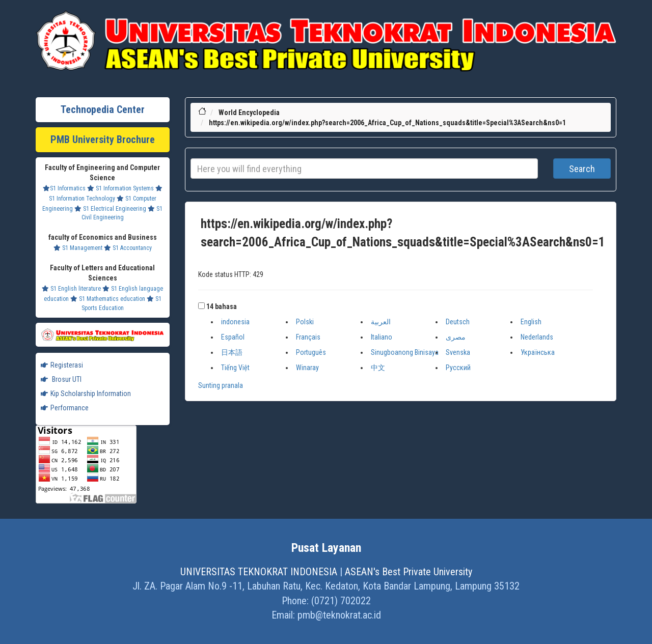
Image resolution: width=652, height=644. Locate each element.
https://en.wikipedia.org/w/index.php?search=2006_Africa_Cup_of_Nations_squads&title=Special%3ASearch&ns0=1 (387, 123)
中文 (378, 368)
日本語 (232, 352)
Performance (65, 408)
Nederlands (537, 337)
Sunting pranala (221, 385)
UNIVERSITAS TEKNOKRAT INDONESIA (259, 572)
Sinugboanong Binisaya (405, 352)
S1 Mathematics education (108, 299)
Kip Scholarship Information (86, 394)
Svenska (458, 352)
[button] (201, 306)
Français (308, 337)
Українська (538, 352)
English (531, 322)
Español (233, 337)
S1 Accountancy (128, 248)
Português (311, 352)
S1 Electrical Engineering (110, 209)
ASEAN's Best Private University (409, 572)
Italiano (382, 337)
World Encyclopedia (249, 113)
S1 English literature (71, 289)
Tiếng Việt (235, 368)
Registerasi (62, 365)
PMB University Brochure (103, 139)
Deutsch (458, 322)
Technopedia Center (103, 109)
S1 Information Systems (120, 188)
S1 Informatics (64, 188)
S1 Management (78, 248)
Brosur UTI (61, 379)
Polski (305, 322)
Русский (458, 368)
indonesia (235, 322)
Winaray (307, 368)
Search (582, 169)
